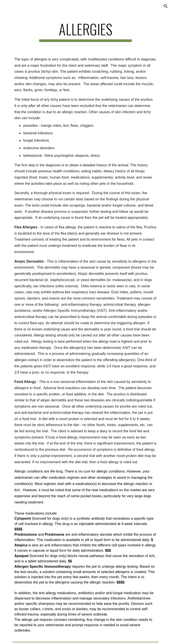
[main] (85, 31)
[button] (166, 6)
